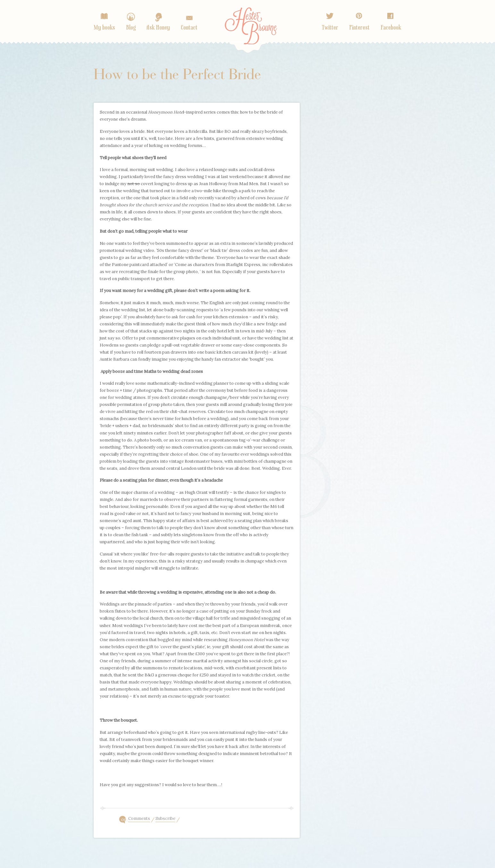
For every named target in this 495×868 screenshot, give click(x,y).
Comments (139, 819)
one (125, 820)
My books (104, 28)
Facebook (391, 28)
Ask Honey (158, 28)
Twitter (330, 28)
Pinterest (359, 28)
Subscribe (165, 819)
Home (251, 31)
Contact (189, 28)
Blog (131, 28)
